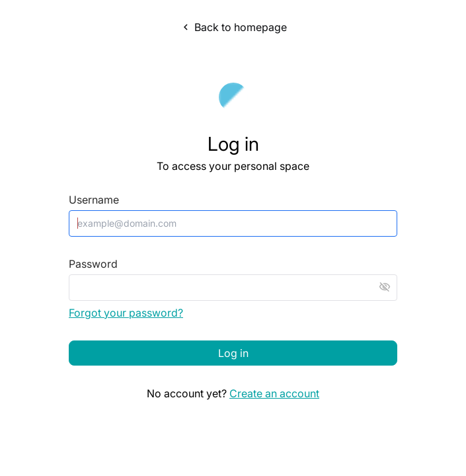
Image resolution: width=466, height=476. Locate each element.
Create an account (274, 393)
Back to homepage (233, 27)
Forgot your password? (126, 313)
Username (94, 200)
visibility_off (385, 287)
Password (93, 264)
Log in (233, 353)
